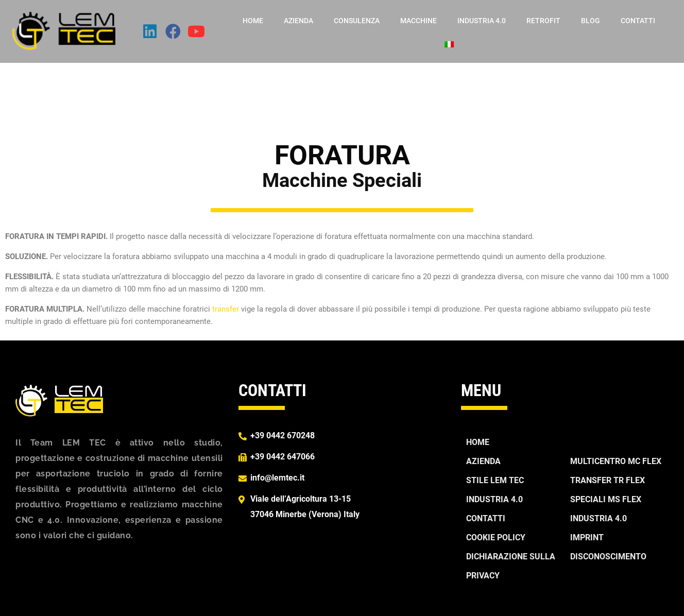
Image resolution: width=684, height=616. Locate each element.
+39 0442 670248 (283, 435)
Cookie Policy (496, 537)
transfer (226, 309)
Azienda (298, 21)
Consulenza (357, 21)
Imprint (587, 537)
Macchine (418, 21)
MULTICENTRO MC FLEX (616, 461)
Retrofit (543, 21)
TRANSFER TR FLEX (608, 480)
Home (253, 21)
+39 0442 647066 (283, 457)
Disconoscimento (608, 557)
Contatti (638, 21)
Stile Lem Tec (495, 480)
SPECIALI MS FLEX (606, 499)
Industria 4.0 (482, 21)
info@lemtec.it (277, 478)
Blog (591, 21)
